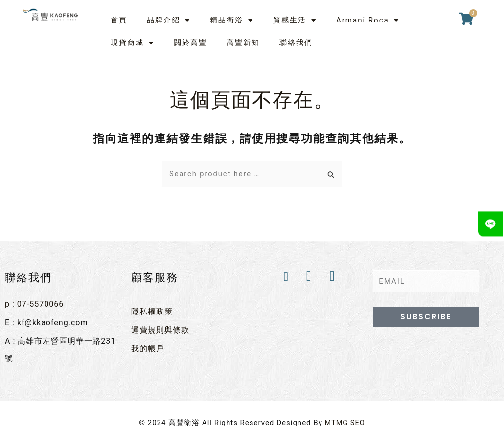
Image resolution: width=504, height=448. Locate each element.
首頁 (119, 20)
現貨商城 (132, 43)
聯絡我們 (296, 43)
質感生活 (295, 20)
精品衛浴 (232, 20)
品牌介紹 (169, 20)
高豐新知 (243, 43)
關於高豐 (190, 43)
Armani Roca (368, 20)
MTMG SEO (345, 421)
